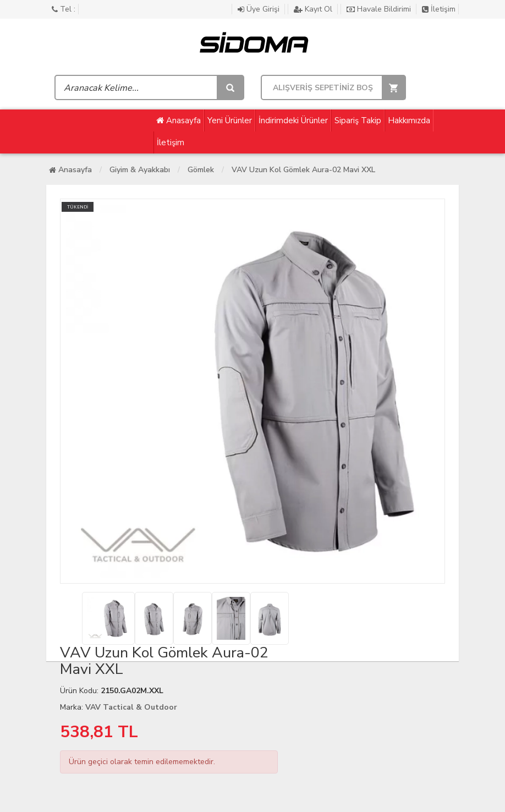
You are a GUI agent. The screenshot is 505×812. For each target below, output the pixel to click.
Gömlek (201, 170)
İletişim (439, 9)
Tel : (64, 9)
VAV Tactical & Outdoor (131, 707)
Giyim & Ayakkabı (140, 170)
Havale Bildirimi (380, 9)
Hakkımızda (409, 120)
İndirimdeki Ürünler (293, 120)
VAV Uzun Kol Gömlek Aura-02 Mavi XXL (303, 170)
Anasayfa (179, 120)
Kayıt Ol (314, 9)
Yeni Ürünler (230, 120)
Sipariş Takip (358, 120)
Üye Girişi (260, 9)
